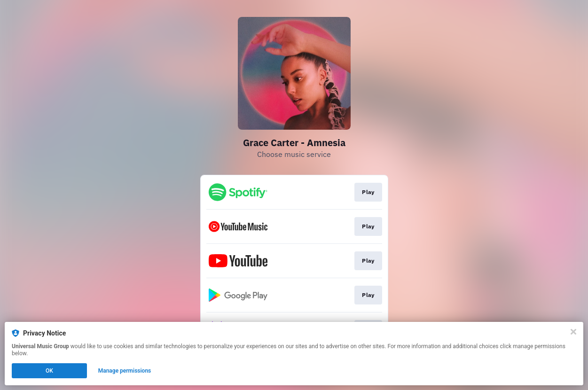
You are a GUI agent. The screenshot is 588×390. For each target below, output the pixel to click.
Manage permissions (125, 371)
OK (49, 371)
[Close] (573, 332)
